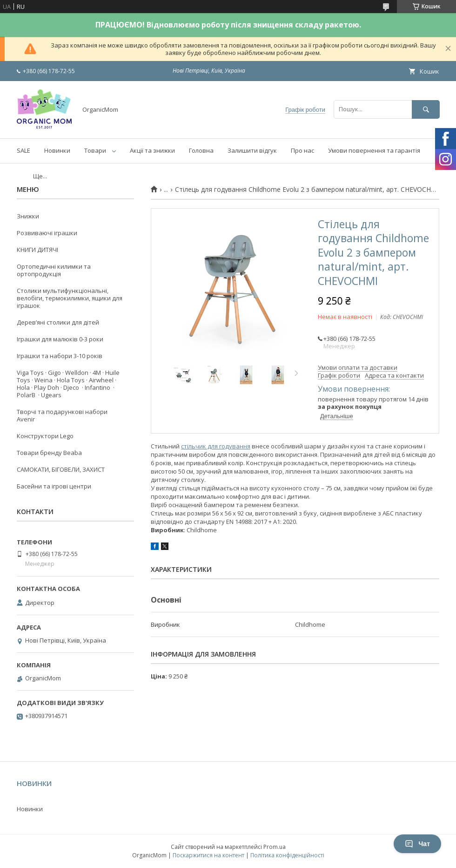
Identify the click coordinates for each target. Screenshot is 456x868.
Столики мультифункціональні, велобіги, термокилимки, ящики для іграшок (70, 298)
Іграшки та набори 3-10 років (60, 356)
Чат (417, 844)
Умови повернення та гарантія (374, 150)
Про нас (302, 150)
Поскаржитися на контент (208, 855)
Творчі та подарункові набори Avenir (62, 415)
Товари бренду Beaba (49, 453)
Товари (95, 150)
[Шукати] (426, 109)
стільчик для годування (216, 446)
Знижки (28, 216)
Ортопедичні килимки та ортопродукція (54, 270)
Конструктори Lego (45, 436)
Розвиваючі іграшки (47, 233)
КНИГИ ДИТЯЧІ (37, 250)
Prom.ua (275, 847)
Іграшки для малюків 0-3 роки (60, 339)
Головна (201, 150)
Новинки (57, 150)
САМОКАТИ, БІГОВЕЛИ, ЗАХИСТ (61, 469)
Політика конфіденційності (287, 855)
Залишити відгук (252, 150)
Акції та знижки (152, 150)
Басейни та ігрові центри (54, 486)
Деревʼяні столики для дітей (58, 322)
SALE (23, 150)
